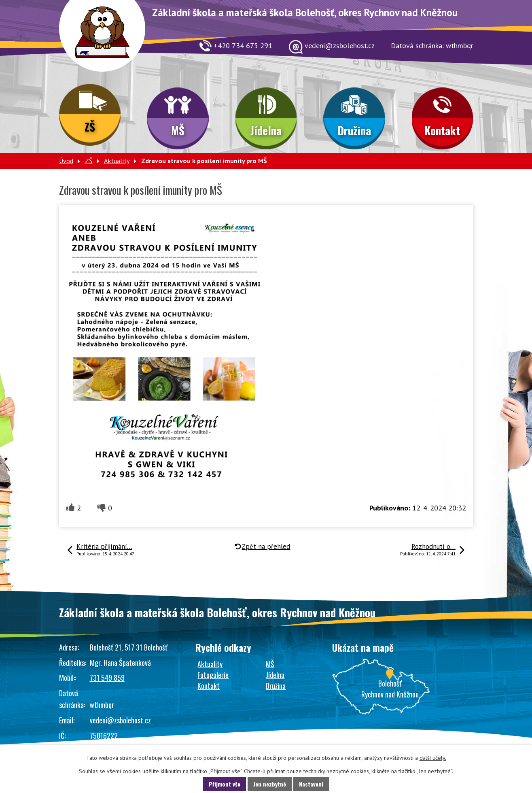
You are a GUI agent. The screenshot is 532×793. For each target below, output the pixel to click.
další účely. (433, 758)
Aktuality (117, 161)
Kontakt (442, 130)
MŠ (178, 130)
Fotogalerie (213, 675)
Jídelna (266, 130)
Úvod (66, 161)
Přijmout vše (225, 784)
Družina (354, 130)
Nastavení (311, 784)
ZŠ (90, 127)
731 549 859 (107, 678)
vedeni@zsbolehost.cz (120, 720)
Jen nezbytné (270, 784)
